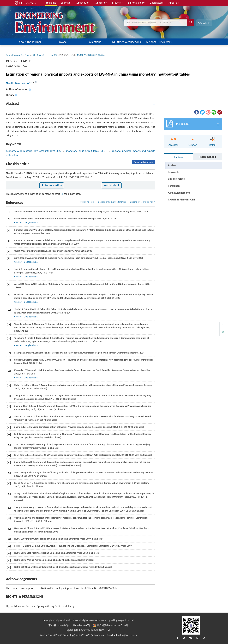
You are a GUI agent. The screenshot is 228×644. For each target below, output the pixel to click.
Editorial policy (136, 3)
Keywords (174, 172)
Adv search (204, 23)
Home (51, 3)
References (174, 186)
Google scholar (31, 223)
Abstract (173, 165)
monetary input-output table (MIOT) (87, 151)
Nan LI (10, 83)
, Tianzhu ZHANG (23, 83)
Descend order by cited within (143, 202)
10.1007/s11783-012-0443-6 (91, 55)
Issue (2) (53, 55)
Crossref (18, 223)
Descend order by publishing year (112, 202)
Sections (178, 157)
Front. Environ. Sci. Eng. (17, 55)
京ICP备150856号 (82, 625)
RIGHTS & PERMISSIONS (182, 193)
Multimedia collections (127, 42)
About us (174, 3)
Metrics (118, 3)
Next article (112, 185)
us (62, 194)
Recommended (207, 157)
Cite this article (176, 179)
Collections (94, 42)
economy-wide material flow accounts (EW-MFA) (34, 151)
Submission (101, 3)
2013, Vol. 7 (39, 55)
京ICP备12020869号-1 (59, 625)
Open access (157, 3)
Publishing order (87, 202)
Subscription (82, 3)
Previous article (52, 185)
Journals (66, 3)
